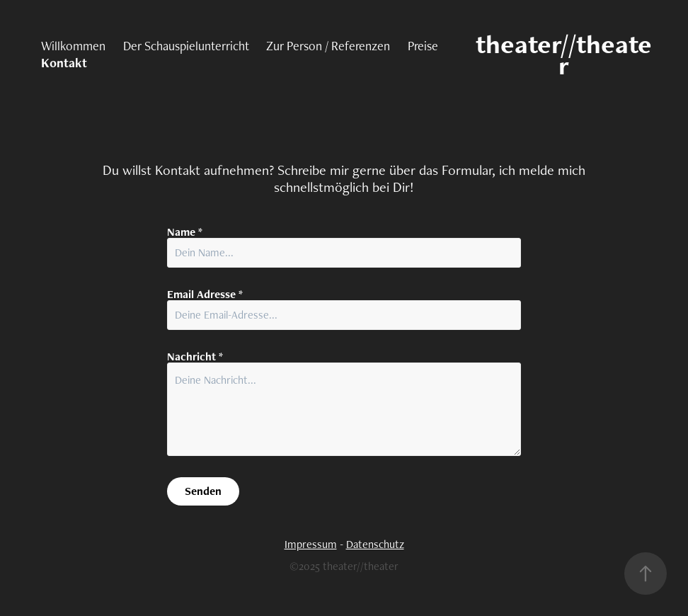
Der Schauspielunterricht (186, 46)
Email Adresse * (205, 295)
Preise (423, 46)
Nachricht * (195, 357)
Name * (185, 232)
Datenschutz (375, 544)
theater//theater (564, 54)
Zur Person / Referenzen (328, 46)
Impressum (311, 544)
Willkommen (73, 46)
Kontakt (64, 63)
